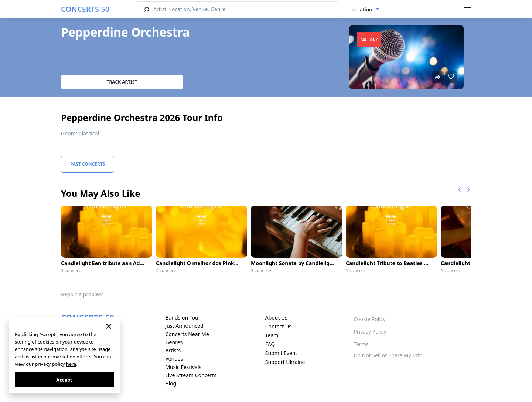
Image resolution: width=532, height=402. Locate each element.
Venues (174, 359)
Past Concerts (88, 164)
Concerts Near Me (187, 334)
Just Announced (184, 326)
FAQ (270, 344)
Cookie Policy (369, 319)
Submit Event (281, 353)
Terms (361, 344)
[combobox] (366, 10)
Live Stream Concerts (191, 375)
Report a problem (82, 294)
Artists (173, 350)
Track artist (122, 82)
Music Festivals (183, 367)
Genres (174, 342)
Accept (64, 380)
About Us (276, 317)
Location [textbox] (362, 9)
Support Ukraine (285, 362)
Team (272, 335)
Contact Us (278, 326)
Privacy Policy (370, 332)
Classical (89, 133)
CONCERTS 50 (85, 9)
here (71, 364)
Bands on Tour (183, 317)
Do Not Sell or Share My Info (388, 355)
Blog (171, 383)
